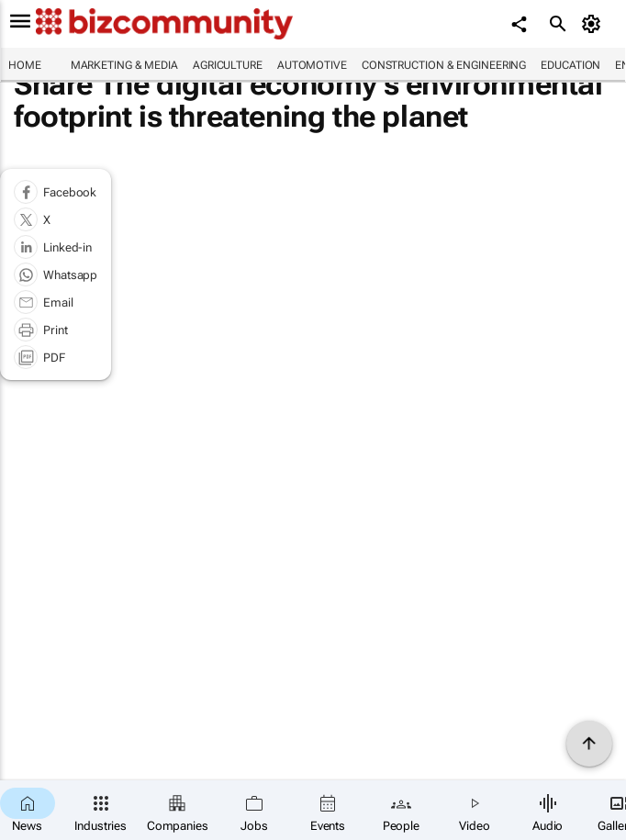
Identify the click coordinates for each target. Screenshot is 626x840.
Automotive (312, 65)
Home (25, 65)
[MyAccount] (594, 24)
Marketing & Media (124, 65)
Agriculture (228, 65)
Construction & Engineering (444, 65)
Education (570, 65)
